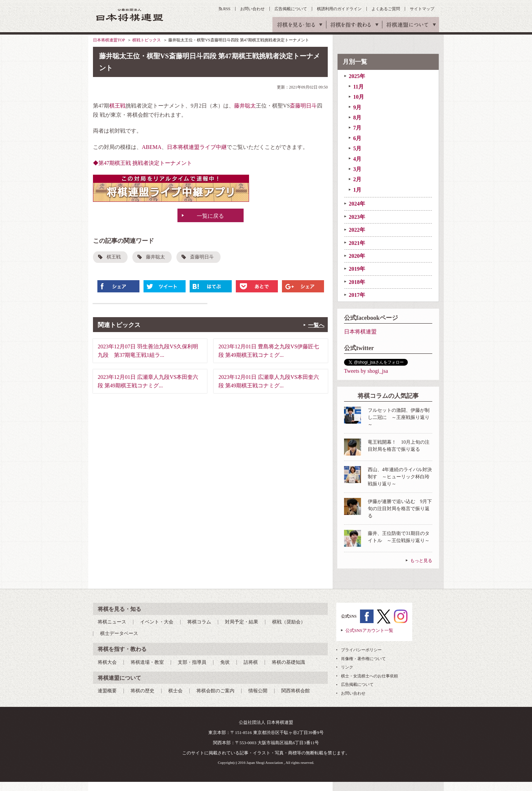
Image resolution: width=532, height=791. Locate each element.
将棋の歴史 (142, 691)
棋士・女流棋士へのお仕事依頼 (369, 676)
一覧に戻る (210, 216)
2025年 (357, 76)
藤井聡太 (245, 106)
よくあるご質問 (386, 9)
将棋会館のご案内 (215, 691)
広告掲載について (291, 9)
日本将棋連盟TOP (109, 40)
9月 (357, 107)
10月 (359, 97)
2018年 (357, 282)
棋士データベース (119, 633)
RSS (227, 9)
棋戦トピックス (147, 40)
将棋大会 (107, 662)
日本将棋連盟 (360, 332)
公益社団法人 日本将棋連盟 (130, 15)
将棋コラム (199, 622)
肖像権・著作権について (363, 659)
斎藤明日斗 (303, 106)
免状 (225, 662)
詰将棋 (251, 662)
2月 (357, 179)
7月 (357, 128)
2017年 (357, 295)
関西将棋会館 (296, 691)
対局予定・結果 (242, 622)
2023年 (357, 217)
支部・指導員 (192, 662)
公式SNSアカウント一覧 (369, 630)
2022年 (357, 230)
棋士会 (175, 691)
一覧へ (316, 325)
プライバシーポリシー (361, 650)
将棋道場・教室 (147, 662)
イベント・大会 (157, 622)
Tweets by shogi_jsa (366, 371)
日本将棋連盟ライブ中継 (197, 147)
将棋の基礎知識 (288, 662)
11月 (358, 87)
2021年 (357, 243)
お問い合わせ (252, 9)
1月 (357, 190)
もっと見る (421, 561)
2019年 (357, 269)
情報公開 (258, 691)
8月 (357, 118)
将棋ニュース (112, 622)
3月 (357, 169)
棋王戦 (117, 106)
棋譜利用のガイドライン (339, 9)
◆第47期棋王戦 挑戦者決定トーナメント (142, 163)
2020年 (357, 256)
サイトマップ (422, 9)
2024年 (357, 204)
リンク (347, 667)
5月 (357, 148)
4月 (357, 159)
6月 (357, 138)
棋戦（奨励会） (289, 622)
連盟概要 (107, 691)
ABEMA (152, 147)
